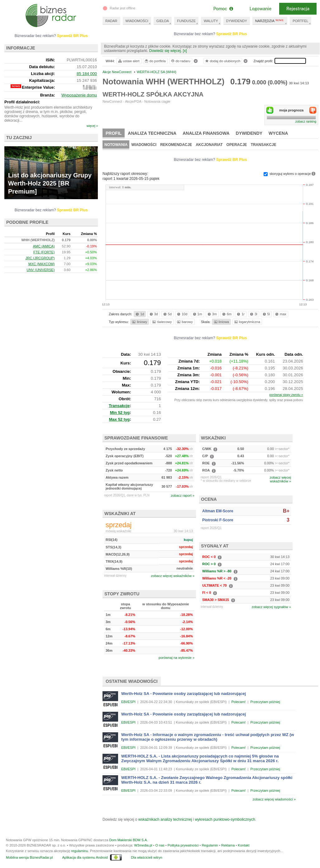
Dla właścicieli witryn (147, 857)
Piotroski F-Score (218, 520)
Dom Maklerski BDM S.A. (128, 840)
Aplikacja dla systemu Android (85, 857)
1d (139, 314)
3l (253, 314)
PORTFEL (301, 21)
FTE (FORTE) (44, 252)
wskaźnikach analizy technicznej (165, 819)
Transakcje (264, 145)
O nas (160, 845)
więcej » (92, 126)
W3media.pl (143, 845)
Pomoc (223, 9)
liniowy (139, 322)
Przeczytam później (265, 702)
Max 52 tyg (119, 419)
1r (240, 314)
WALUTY (211, 21)
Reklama (228, 845)
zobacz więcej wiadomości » (274, 799)
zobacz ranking (306, 122)
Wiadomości (144, 145)
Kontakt (244, 845)
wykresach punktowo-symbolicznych (225, 819)
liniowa (221, 322)
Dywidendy (249, 133)
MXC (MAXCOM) (41, 264)
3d (153, 314)
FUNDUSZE (186, 21)
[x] (185, 51)
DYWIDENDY (237, 21)
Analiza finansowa (206, 133)
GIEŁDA (163, 21)
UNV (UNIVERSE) (41, 270)
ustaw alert (129, 61)
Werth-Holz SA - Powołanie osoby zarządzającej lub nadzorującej (184, 694)
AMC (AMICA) (44, 246)
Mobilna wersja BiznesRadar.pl (29, 857)
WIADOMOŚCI (137, 21)
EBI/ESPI (128, 702)
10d (182, 314)
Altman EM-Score (218, 511)
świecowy (162, 322)
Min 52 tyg (120, 413)
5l (266, 314)
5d (167, 314)
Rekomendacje (176, 145)
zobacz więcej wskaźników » (173, 576)
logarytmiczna (247, 322)
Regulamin (210, 845)
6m (226, 314)
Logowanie (260, 9)
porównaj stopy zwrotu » (286, 395)
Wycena (278, 133)
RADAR (111, 21)
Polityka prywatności (183, 845)
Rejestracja (298, 9)
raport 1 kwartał (131, 179)
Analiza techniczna (152, 133)
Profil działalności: (22, 102)
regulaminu (79, 851)
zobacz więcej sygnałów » (271, 607)
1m (197, 314)
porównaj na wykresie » (177, 658)
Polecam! (239, 702)
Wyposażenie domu (79, 95)
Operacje (237, 145)
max (280, 314)
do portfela (155, 61)
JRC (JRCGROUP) (40, 258)
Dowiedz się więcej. (166, 51)
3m (212, 314)
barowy (184, 322)
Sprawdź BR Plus (232, 34)
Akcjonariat (209, 145)
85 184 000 (87, 74)
